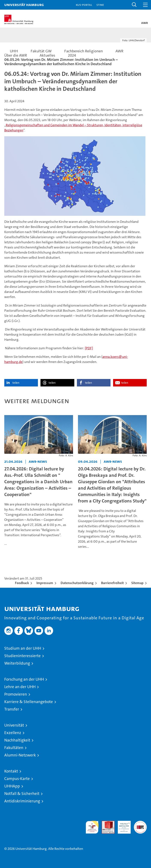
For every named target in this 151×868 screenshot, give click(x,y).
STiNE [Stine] (100, 5)
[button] (134, 5)
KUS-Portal (84, 5)
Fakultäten (14, 748)
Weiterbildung (17, 663)
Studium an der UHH (23, 648)
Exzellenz (13, 733)
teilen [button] (16, 383)
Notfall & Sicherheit (22, 794)
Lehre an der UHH (20, 687)
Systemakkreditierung (140, 823)
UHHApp (12, 786)
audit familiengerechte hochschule (92, 827)
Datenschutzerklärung (77, 583)
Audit (106, 823)
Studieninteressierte (22, 656)
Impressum (45, 583)
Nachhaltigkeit (17, 740)
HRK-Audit (122, 825)
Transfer (12, 709)
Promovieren (16, 694)
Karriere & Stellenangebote (29, 702)
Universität (14, 725)
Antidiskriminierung (22, 801)
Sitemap (137, 583)
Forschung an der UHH (24, 679)
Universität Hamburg (24, 5)
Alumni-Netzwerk (20, 755)
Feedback (22, 583)
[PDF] (89, 348)
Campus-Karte (17, 779)
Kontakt (11, 771)
